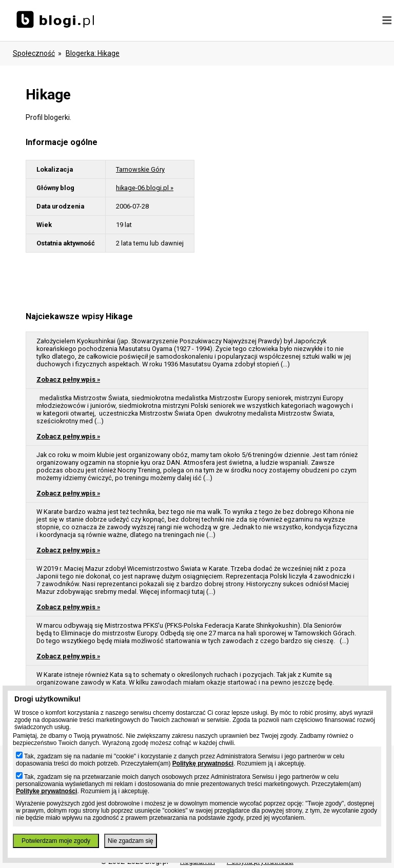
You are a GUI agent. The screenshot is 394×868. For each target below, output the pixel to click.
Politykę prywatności (203, 763)
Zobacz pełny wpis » (68, 379)
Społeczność (34, 53)
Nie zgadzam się (131, 841)
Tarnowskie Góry (140, 169)
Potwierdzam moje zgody (56, 841)
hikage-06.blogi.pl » (145, 188)
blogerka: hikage (93, 53)
